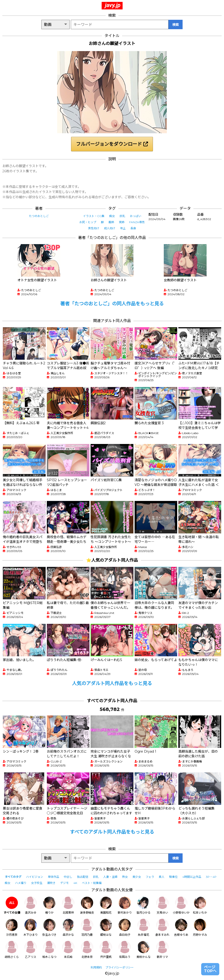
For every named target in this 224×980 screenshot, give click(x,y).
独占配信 (83, 877)
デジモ (64, 883)
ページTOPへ (210, 969)
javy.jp (113, 5)
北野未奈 (87, 950)
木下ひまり (31, 928)
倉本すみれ (162, 928)
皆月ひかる (144, 905)
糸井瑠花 (144, 928)
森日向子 (125, 928)
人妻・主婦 (110, 877)
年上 (123, 228)
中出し (68, 877)
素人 (162, 877)
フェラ (150, 877)
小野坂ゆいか (181, 905)
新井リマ (162, 950)
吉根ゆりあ (181, 928)
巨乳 (122, 216)
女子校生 (37, 883)
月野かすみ (200, 928)
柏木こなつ (49, 950)
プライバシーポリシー (120, 967)
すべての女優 (12, 905)
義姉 (111, 222)
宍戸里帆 (106, 950)
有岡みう (125, 950)
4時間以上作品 (192, 877)
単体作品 (53, 877)
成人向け (110, 228)
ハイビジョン (35, 877)
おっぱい (136, 216)
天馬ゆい (162, 905)
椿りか (49, 905)
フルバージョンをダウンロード (112, 144)
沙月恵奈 (12, 928)
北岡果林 (68, 905)
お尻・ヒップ (88, 222)
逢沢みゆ (31, 905)
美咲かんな (144, 950)
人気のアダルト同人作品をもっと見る (112, 683)
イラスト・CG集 (94, 216)
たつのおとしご (39, 216)
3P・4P (211, 877)
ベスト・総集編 (92, 883)
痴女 (112, 216)
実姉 (122, 222)
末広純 (68, 950)
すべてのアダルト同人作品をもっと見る (112, 832)
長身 (133, 228)
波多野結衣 (87, 905)
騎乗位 (173, 877)
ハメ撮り (21, 883)
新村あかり (125, 905)
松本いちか (200, 905)
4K (75, 883)
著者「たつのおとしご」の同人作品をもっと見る (112, 304)
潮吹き (51, 883)
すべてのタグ (13, 877)
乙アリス (31, 950)
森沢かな (68, 928)
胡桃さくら (12, 950)
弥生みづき (49, 928)
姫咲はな (106, 928)
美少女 (137, 877)
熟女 (125, 877)
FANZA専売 (137, 222)
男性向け (94, 228)
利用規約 (96, 967)
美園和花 (106, 905)
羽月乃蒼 (87, 928)
